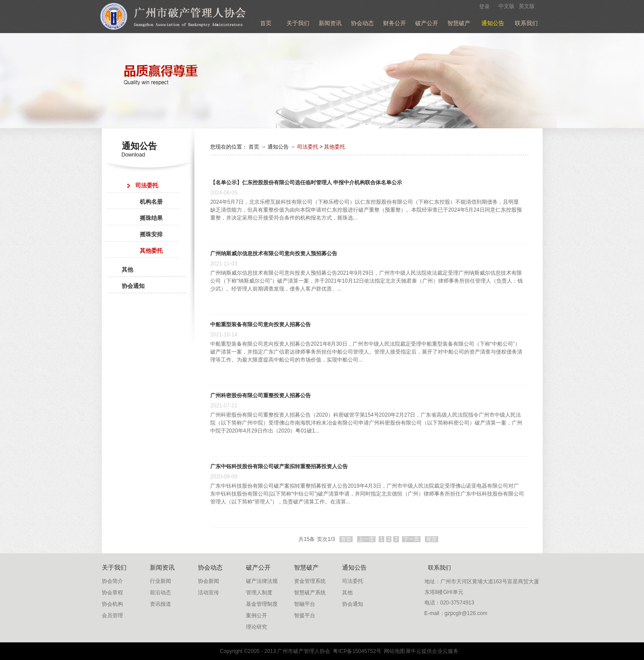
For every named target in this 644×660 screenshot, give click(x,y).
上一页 (366, 539)
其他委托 (335, 147)
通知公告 (278, 147)
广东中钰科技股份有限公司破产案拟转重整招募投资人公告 (279, 466)
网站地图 (393, 651)
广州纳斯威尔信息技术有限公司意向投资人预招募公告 (274, 254)
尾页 (432, 539)
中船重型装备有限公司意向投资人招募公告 (261, 324)
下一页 (411, 539)
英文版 (527, 6)
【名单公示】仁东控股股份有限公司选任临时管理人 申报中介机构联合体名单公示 (306, 183)
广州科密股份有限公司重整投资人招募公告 (261, 395)
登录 (484, 7)
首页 (266, 23)
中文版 (506, 6)
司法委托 (308, 147)
